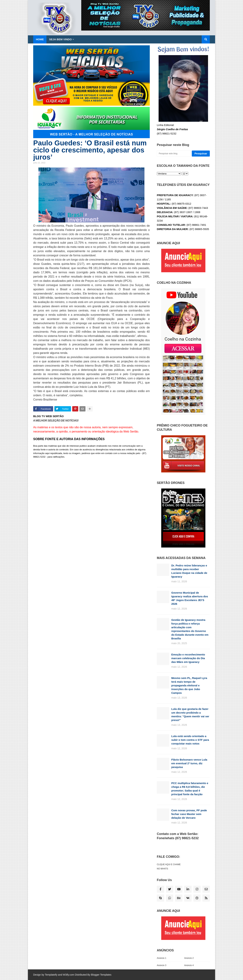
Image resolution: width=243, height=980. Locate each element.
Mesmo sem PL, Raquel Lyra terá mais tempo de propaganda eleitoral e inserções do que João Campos (189, 685)
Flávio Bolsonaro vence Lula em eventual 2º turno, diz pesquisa (189, 763)
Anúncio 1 (161, 958)
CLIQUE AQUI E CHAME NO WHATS (169, 867)
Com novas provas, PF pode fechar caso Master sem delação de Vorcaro (189, 814)
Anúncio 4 (189, 965)
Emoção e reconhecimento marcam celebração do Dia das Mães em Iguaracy (188, 658)
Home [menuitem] (40, 39)
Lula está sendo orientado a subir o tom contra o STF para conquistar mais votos (190, 740)
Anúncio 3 (161, 965)
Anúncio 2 (189, 958)
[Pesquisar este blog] (174, 154)
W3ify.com (69, 975)
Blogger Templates (101, 975)
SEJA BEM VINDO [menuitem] (60, 39)
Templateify (51, 975)
